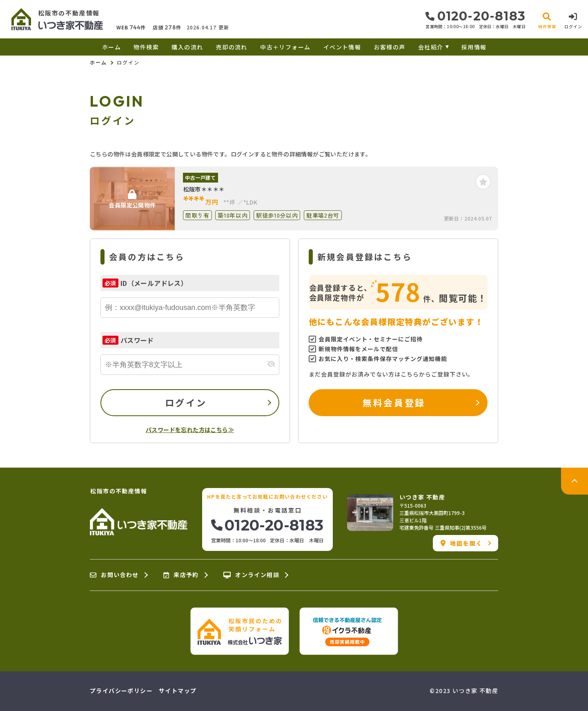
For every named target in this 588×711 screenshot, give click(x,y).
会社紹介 (431, 47)
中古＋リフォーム (285, 47)
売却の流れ (232, 47)
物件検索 (146, 47)
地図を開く (462, 543)
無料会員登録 (394, 402)
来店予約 (181, 575)
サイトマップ (178, 691)
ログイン (186, 402)
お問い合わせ (114, 575)
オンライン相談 (251, 575)
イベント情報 (342, 47)
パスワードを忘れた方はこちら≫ (190, 430)
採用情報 (474, 47)
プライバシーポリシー (121, 691)
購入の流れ (187, 47)
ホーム (111, 47)
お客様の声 (390, 47)
